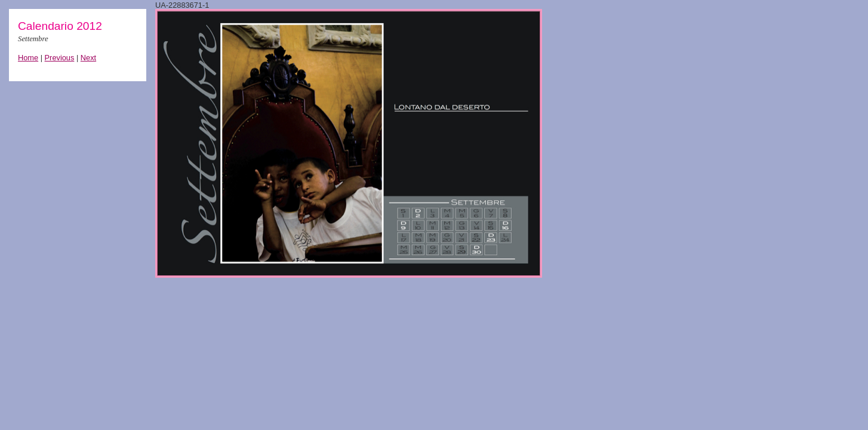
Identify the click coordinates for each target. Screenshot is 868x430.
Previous (60, 58)
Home (28, 58)
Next (88, 58)
